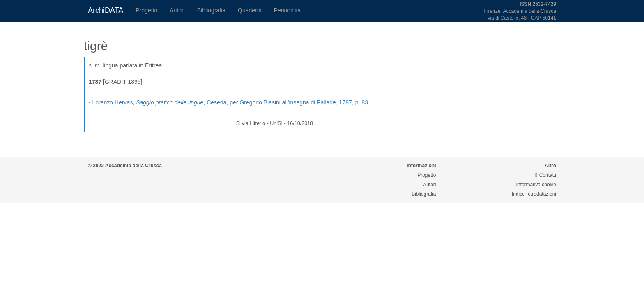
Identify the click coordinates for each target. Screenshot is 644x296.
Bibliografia (211, 10)
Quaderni (250, 10)
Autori (177, 10)
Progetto (146, 10)
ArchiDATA (106, 10)
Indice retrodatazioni (534, 194)
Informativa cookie (536, 185)
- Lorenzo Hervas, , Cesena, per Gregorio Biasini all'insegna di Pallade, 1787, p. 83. (229, 102)
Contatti (546, 175)
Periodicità (287, 10)
